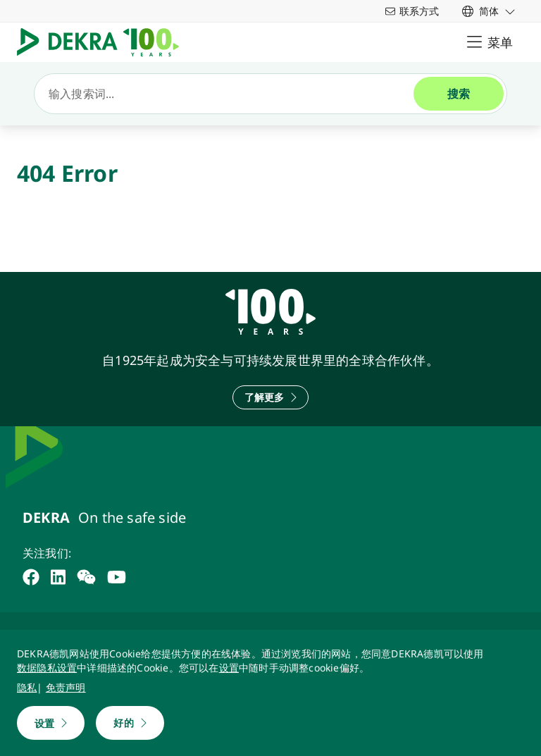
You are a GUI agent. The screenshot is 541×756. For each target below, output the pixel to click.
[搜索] (230, 94)
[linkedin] (58, 577)
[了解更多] (271, 397)
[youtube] (117, 577)
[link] (489, 11)
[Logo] (104, 42)
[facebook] (31, 577)
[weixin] (86, 577)
